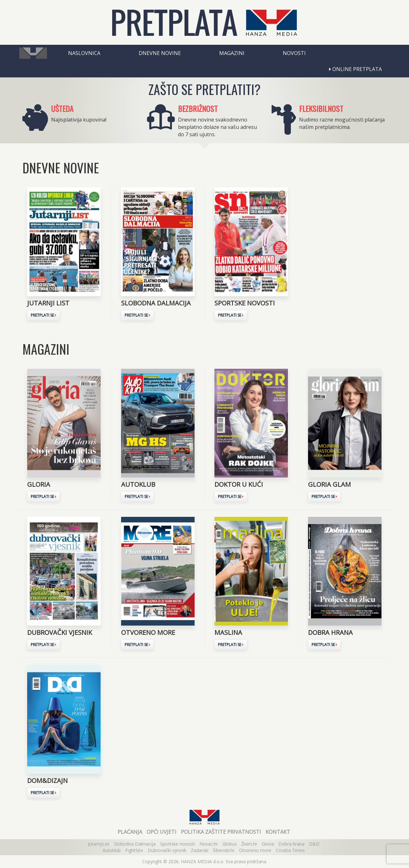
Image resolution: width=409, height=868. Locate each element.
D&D (314, 844)
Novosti (294, 53)
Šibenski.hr (224, 850)
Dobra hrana (291, 844)
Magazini (232, 53)
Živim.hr (249, 844)
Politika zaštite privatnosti (221, 832)
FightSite (134, 850)
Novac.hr (209, 844)
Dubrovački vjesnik (167, 850)
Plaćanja (130, 832)
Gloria (268, 844)
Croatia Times (290, 850)
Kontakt (278, 832)
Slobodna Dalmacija (135, 844)
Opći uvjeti (162, 832)
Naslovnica (84, 53)
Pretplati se (43, 315)
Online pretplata (355, 69)
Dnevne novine (160, 53)
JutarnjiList (99, 844)
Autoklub (112, 850)
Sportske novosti (177, 844)
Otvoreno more (255, 850)
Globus (230, 844)
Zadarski (200, 850)
